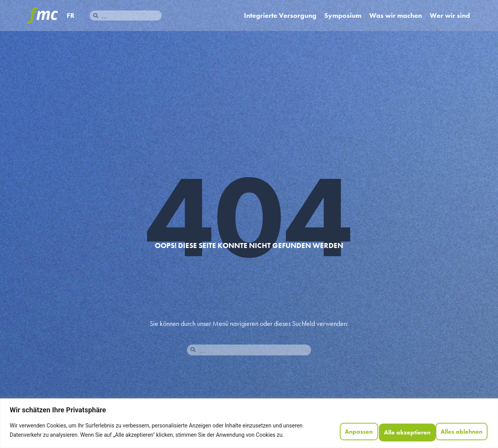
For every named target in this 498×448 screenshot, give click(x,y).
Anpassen (325, 427)
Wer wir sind (450, 16)
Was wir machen (396, 16)
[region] (249, 420)
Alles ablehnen (384, 427)
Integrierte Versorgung (280, 16)
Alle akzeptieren (454, 427)
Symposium (343, 16)
